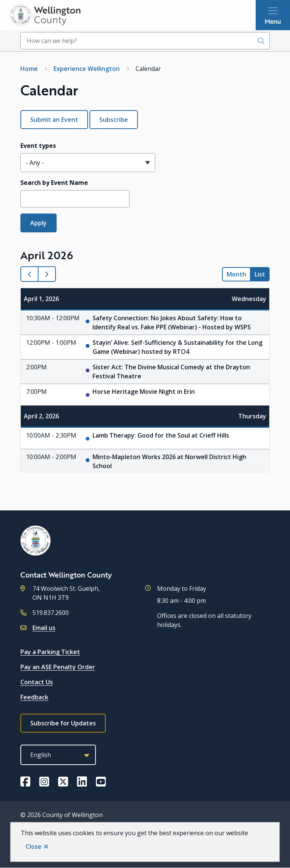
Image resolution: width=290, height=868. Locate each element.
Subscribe (114, 120)
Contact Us (37, 682)
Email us (44, 628)
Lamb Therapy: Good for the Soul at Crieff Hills (161, 435)
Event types (38, 146)
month (236, 274)
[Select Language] (58, 755)
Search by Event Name (54, 183)
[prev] (29, 274)
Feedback (34, 697)
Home (29, 69)
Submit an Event (54, 120)
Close (34, 846)
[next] (47, 274)
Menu (273, 21)
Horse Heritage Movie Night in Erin (144, 392)
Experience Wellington (87, 69)
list (260, 274)
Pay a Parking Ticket (50, 652)
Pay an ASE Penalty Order (58, 667)
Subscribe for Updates (63, 723)
